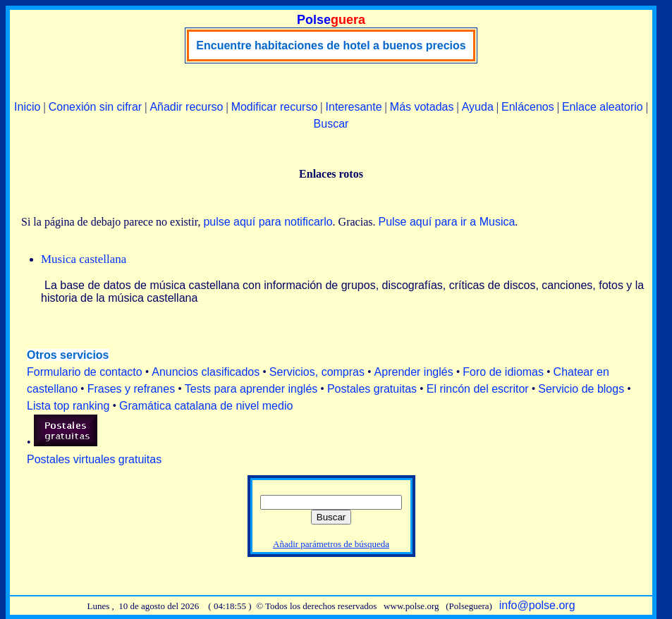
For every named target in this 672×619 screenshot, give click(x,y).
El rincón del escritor (478, 389)
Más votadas (422, 107)
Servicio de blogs (581, 389)
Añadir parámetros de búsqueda (331, 544)
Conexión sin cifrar (96, 107)
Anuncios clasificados (206, 372)
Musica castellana (84, 259)
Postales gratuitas (372, 389)
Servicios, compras (317, 372)
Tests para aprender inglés (251, 389)
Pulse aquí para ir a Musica (446, 222)
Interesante (354, 107)
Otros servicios (68, 355)
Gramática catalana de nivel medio (206, 406)
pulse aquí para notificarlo (268, 222)
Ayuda (478, 107)
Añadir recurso (186, 107)
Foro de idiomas (503, 372)
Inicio (27, 107)
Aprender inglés (414, 372)
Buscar (331, 124)
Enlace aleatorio (603, 107)
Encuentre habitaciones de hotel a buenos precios (331, 45)
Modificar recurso (275, 107)
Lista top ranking (68, 406)
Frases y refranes (131, 389)
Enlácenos (528, 107)
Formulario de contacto (85, 372)
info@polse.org (537, 605)
